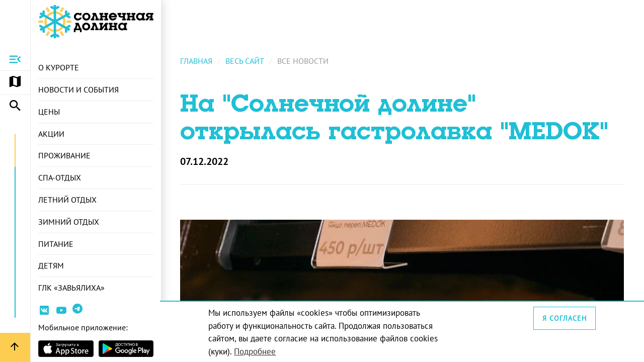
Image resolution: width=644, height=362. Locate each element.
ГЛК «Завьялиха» (71, 288)
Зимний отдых (69, 222)
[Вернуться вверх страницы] (15, 347)
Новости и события (78, 89)
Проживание (64, 156)
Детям (51, 266)
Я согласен (565, 318)
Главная (197, 61)
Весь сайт (246, 61)
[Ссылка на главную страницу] (96, 22)
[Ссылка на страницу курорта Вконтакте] (44, 312)
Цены (49, 112)
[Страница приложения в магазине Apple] (66, 349)
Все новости (304, 61)
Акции (51, 134)
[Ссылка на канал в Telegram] (79, 312)
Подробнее (256, 351)
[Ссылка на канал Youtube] (61, 312)
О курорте (59, 67)
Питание (56, 244)
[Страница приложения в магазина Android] (126, 349)
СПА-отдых (60, 177)
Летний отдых (67, 200)
